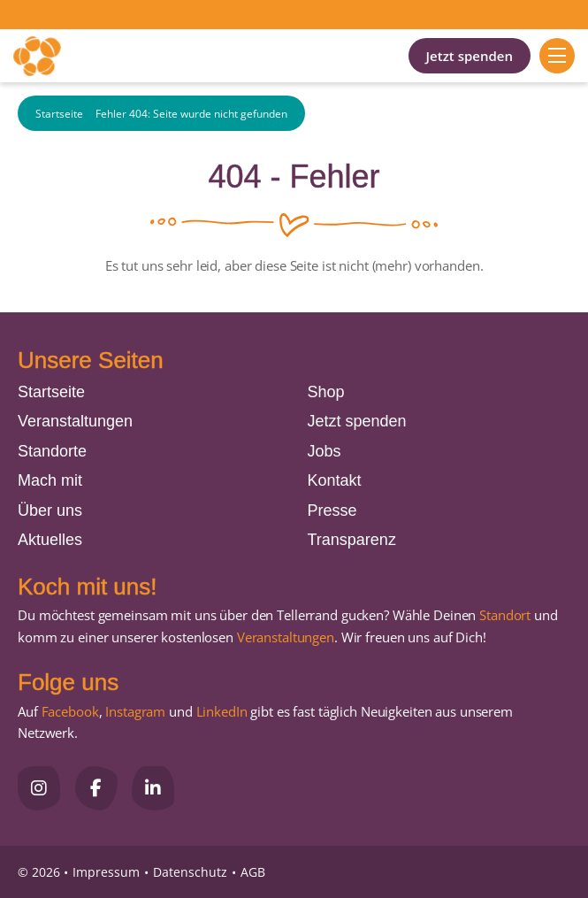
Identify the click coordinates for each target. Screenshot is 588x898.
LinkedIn (220, 711)
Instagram (135, 711)
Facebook (70, 711)
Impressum (106, 872)
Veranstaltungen (75, 421)
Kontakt (335, 480)
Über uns (50, 510)
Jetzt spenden (470, 56)
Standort (505, 615)
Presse (332, 510)
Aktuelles (50, 540)
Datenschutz (190, 872)
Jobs (325, 451)
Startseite (59, 114)
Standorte (52, 451)
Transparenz (352, 540)
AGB (253, 872)
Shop (326, 392)
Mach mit (50, 480)
